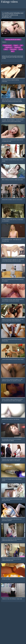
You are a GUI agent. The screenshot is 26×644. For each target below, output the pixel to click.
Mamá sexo (17, 47)
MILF (6, 49)
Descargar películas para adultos (13, 40)
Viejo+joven (13, 49)
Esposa (16, 45)
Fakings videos (9, 2)
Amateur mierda (7, 45)
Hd (21, 45)
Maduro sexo (9, 47)
